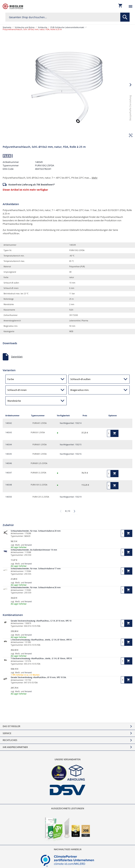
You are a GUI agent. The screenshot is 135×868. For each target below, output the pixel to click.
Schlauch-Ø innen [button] (17, 390)
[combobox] (67, 17)
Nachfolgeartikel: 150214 (71, 423)
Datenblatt (17, 357)
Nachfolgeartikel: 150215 (71, 445)
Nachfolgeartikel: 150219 (71, 497)
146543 (9, 433)
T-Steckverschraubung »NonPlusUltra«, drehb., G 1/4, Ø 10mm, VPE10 (41, 659)
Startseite (7, 27)
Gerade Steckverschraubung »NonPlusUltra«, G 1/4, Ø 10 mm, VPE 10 (41, 621)
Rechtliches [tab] (10, 740)
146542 (9, 423)
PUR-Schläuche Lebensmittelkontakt (67, 27)
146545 (9, 454)
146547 (9, 473)
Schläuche (43, 27)
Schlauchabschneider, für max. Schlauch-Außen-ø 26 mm (36, 588)
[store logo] (13, 6)
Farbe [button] (11, 379)
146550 (9, 497)
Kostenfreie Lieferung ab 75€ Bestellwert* (32, 185)
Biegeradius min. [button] (80, 390)
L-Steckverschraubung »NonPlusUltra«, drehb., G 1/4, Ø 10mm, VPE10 (41, 640)
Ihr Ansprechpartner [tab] (15, 747)
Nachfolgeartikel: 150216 (71, 454)
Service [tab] (7, 733)
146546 (9, 463)
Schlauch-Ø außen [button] (80, 379)
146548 (9, 485)
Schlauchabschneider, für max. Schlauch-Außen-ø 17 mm (36, 569)
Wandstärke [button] (14, 401)
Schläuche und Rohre (25, 27)
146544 (9, 445)
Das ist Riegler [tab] (11, 726)
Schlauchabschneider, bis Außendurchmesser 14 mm (34, 550)
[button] (131, 135)
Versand (28, 545)
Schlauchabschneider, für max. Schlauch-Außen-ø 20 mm (36, 531)
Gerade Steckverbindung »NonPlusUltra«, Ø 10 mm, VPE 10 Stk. (39, 677)
